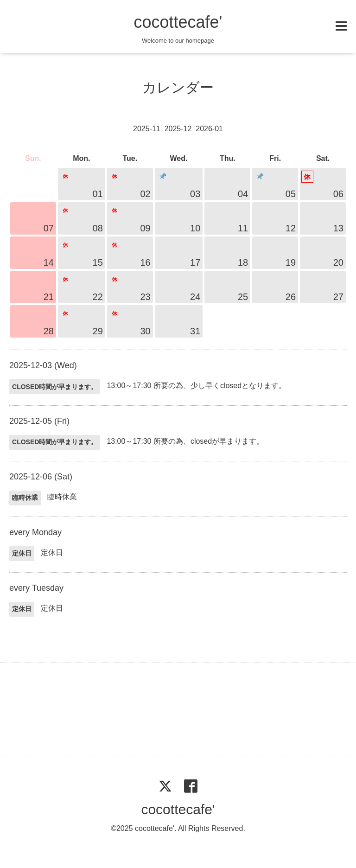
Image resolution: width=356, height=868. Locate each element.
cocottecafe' (178, 22)
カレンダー (178, 87)
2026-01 (209, 129)
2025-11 (147, 129)
